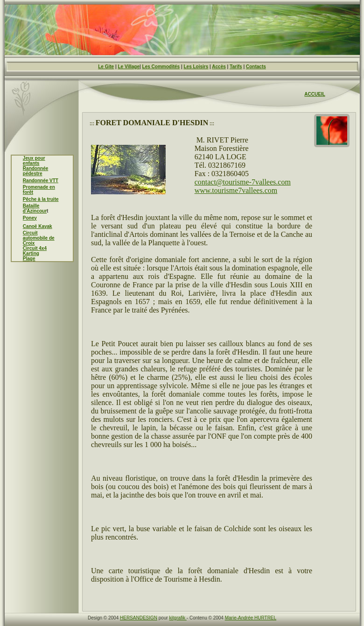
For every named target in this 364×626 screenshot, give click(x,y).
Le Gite (106, 67)
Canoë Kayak (38, 226)
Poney (30, 218)
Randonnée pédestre (35, 171)
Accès (219, 67)
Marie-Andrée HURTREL (251, 618)
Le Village (129, 67)
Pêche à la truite (41, 199)
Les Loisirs (196, 67)
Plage (29, 259)
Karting (31, 253)
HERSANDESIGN (139, 618)
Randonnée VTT (41, 181)
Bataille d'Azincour (35, 208)
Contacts (256, 67)
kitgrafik (178, 618)
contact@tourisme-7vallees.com (243, 182)
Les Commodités (161, 67)
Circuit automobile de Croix (39, 238)
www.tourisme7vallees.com (236, 190)
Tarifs (236, 67)
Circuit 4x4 (35, 248)
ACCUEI (313, 94)
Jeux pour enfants (34, 161)
